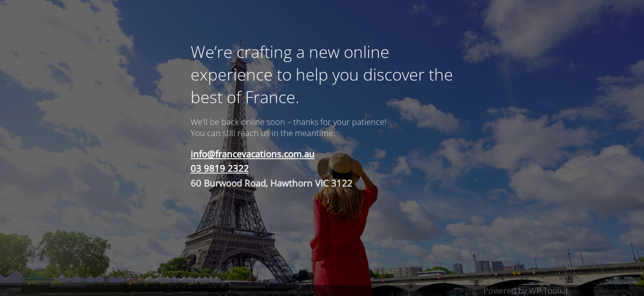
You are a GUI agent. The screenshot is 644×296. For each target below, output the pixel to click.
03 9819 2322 (220, 168)
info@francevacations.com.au (253, 154)
